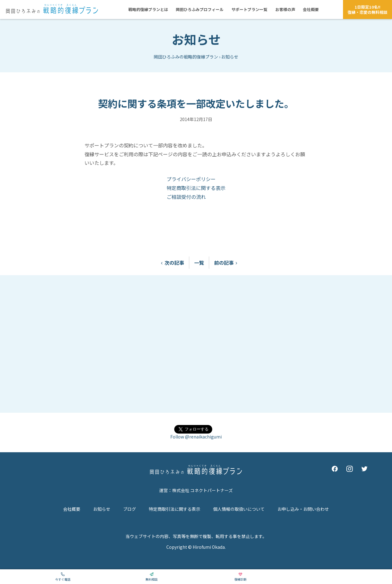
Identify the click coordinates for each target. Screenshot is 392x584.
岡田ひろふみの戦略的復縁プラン (186, 57)
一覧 (199, 263)
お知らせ (196, 39)
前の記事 (227, 263)
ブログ (130, 509)
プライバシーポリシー (191, 179)
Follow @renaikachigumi (196, 437)
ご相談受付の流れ (186, 197)
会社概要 (72, 509)
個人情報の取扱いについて (239, 509)
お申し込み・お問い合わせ (303, 509)
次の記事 (171, 263)
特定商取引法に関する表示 (196, 188)
